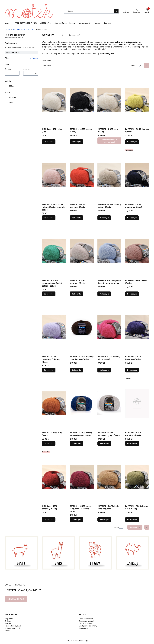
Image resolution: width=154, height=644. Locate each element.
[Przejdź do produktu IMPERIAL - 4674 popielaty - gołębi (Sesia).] (109, 403)
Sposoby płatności (86, 621)
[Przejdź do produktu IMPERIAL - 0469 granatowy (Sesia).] (137, 175)
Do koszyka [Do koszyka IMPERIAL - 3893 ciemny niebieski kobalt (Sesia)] (76, 443)
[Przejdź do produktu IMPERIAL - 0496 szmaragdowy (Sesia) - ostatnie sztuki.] (54, 251)
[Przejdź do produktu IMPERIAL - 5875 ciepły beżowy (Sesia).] (109, 477)
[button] (116, 11)
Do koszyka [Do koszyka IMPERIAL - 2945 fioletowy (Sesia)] (132, 370)
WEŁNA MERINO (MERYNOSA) (23, 30)
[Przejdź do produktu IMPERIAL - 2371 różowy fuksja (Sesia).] (109, 327)
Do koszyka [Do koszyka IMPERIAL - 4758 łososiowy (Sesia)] (132, 443)
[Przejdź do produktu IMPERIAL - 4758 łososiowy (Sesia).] (137, 403)
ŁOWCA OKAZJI (16, 599)
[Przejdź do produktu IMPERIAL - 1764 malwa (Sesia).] (137, 251)
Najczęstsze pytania (13, 626)
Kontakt (8, 623)
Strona (133, 65)
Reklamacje (83, 628)
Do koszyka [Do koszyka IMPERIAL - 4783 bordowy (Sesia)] (49, 519)
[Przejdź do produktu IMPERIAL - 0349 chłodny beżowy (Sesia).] (109, 175)
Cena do (27, 69)
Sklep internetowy (76, 641)
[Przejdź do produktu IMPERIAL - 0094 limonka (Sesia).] (137, 100)
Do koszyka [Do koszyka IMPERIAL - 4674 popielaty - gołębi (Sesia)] (104, 443)
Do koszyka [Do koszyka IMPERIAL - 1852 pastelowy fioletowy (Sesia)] (49, 370)
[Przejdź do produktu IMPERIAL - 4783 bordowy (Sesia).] (54, 477)
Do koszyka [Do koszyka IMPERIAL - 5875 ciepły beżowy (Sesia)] (104, 519)
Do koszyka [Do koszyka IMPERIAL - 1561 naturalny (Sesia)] (76, 294)
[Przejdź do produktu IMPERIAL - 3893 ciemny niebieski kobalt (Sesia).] (82, 403)
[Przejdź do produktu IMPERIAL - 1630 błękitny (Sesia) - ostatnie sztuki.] (109, 251)
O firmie (8, 621)
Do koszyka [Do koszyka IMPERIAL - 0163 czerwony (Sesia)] (76, 218)
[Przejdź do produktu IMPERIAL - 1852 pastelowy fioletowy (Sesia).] (54, 327)
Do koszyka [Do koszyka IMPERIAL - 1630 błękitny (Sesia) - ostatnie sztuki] (104, 294)
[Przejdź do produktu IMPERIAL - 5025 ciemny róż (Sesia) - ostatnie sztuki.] (82, 477)
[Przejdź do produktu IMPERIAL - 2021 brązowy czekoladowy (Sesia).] (82, 327)
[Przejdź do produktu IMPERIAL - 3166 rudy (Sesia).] (54, 403)
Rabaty (8, 631)
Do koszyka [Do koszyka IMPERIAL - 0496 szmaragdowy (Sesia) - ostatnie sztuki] (49, 294)
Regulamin (9, 619)
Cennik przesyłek (86, 623)
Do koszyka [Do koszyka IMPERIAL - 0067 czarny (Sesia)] (76, 142)
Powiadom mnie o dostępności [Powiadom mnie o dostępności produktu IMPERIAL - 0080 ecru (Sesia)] (109, 141)
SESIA (11, 86)
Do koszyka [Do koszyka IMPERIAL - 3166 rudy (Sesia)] (49, 443)
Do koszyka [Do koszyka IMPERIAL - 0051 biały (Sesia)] (49, 142)
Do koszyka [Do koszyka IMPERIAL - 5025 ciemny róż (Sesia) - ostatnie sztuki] (76, 519)
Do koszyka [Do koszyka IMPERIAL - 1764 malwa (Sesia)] (132, 294)
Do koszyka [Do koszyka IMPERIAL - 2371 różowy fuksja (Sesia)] (104, 370)
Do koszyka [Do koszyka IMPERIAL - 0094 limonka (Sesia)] (132, 142)
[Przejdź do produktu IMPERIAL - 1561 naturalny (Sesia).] (82, 251)
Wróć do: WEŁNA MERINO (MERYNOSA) (20, 48)
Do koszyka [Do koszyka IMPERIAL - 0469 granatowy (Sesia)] (132, 218)
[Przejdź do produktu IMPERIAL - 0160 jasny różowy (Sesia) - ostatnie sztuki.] (54, 175)
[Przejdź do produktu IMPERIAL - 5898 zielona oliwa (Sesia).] (137, 477)
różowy (12, 102)
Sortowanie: (47, 61)
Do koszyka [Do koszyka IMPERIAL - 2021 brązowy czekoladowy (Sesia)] (76, 370)
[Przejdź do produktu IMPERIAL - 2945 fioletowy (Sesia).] (137, 327)
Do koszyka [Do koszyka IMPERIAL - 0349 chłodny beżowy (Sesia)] (104, 218)
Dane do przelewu (86, 619)
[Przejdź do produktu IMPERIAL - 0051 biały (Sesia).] (54, 100)
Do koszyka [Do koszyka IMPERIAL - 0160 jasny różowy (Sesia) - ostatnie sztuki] (49, 218)
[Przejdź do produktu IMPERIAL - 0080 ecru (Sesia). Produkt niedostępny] (109, 100)
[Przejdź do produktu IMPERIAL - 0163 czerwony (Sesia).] (82, 175)
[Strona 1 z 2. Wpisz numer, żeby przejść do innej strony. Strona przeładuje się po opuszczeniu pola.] (138, 65)
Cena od (8, 69)
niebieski (12, 98)
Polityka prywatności (13, 628)
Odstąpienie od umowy (88, 626)
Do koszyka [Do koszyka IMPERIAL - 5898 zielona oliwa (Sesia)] (132, 519)
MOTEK (7, 30)
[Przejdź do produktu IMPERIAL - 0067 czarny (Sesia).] (82, 100)
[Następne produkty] (135, 527)
